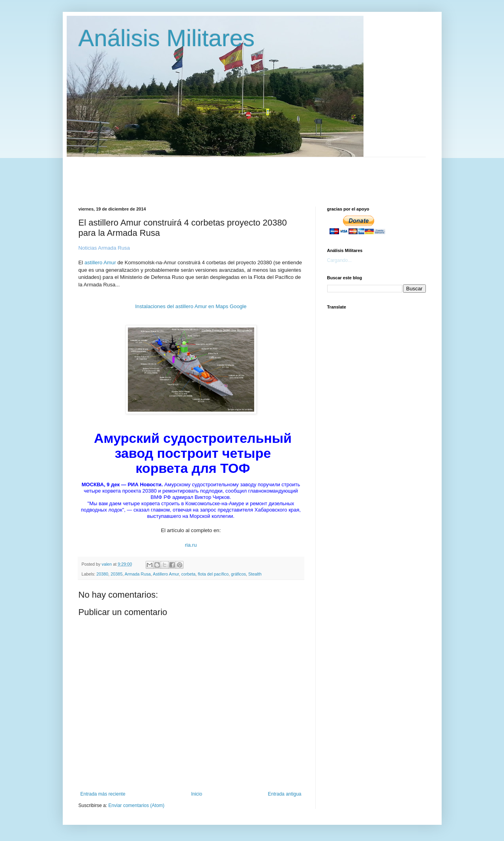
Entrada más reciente (103, 794)
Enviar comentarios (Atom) (137, 805)
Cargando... (340, 260)
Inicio (197, 794)
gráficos (238, 574)
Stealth (255, 574)
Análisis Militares (167, 38)
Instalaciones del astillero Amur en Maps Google (191, 306)
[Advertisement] (270, 175)
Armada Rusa (138, 574)
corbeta (188, 574)
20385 (116, 574)
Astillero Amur (166, 574)
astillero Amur (100, 262)
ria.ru (191, 545)
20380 (102, 574)
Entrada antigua (285, 794)
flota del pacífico (213, 574)
